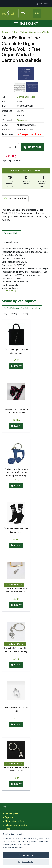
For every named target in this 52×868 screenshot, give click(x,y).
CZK (25, 13)
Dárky (26, 314)
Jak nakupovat (12, 813)
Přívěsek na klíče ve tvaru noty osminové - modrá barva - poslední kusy (16, 472)
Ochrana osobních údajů (16, 825)
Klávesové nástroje (10, 32)
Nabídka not (26, 24)
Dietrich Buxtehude (26, 97)
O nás (7, 829)
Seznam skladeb (12, 233)
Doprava (9, 817)
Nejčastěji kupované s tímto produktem (22, 308)
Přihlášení (43, 4)
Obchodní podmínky (14, 821)
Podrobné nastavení (13, 848)
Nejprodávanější (11, 314)
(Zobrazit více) (9, 291)
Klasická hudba (43, 32)
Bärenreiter (22, 120)
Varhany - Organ (28, 32)
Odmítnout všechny (26, 862)
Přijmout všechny (26, 855)
